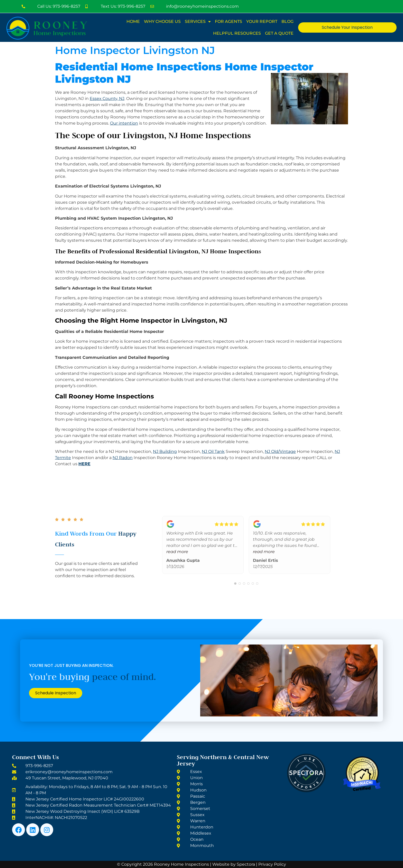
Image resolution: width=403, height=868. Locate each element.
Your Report (262, 21)
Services (198, 22)
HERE (84, 464)
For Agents (228, 21)
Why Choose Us (162, 21)
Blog (287, 21)
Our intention (124, 123)
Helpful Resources (237, 33)
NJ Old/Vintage (280, 451)
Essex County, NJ (107, 99)
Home (133, 21)
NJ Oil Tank (213, 451)
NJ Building (165, 451)
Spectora (246, 864)
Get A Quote (279, 33)
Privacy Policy (272, 864)
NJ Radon (123, 458)
